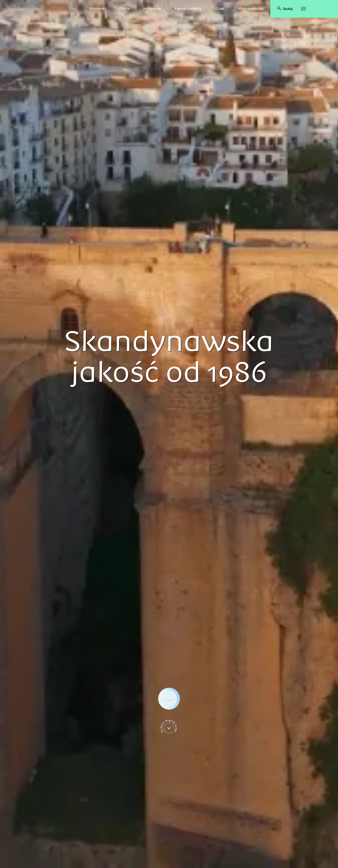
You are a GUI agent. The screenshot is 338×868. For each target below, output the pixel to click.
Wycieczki (97, 9)
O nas (220, 9)
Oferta (124, 9)
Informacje (152, 9)
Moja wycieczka (251, 9)
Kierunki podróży (188, 9)
